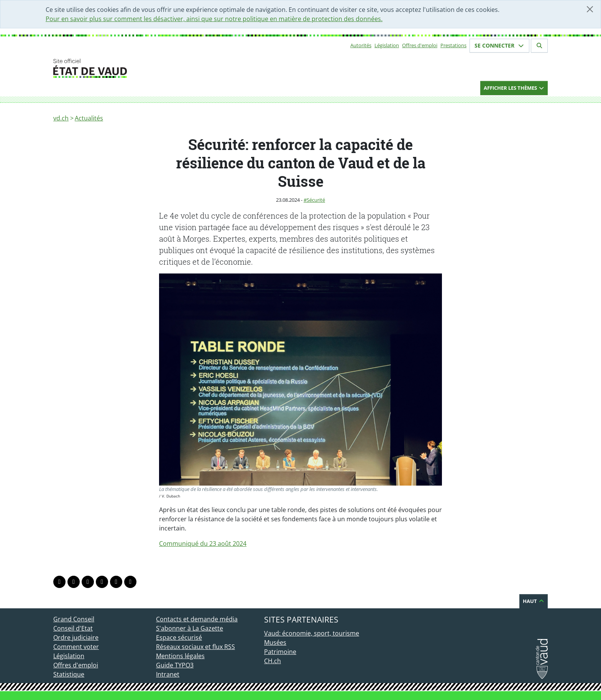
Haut (534, 601)
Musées (275, 642)
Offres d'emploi (420, 45)
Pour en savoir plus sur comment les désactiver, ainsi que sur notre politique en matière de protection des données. (214, 19)
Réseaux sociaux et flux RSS (195, 647)
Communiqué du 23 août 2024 (203, 544)
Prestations (453, 45)
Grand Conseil (74, 619)
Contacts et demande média (197, 619)
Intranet (168, 674)
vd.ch (61, 118)
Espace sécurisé (179, 637)
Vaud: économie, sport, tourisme (312, 633)
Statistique (69, 674)
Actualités (89, 118)
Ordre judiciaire (76, 637)
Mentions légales (180, 656)
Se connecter (499, 45)
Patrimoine (280, 652)
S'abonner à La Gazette (190, 628)
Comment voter (76, 647)
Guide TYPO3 (175, 665)
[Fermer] (590, 9)
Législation (387, 45)
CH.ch (273, 661)
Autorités (361, 45)
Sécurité (316, 200)
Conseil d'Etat (73, 628)
